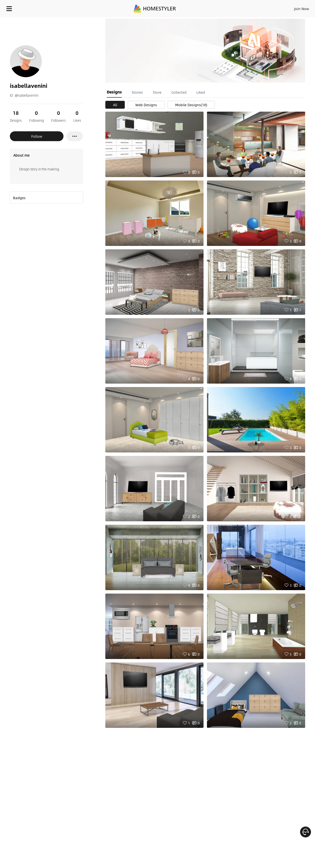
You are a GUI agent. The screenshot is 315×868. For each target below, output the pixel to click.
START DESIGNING (291, 7)
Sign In (224, 7)
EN (259, 7)
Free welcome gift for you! (213, 21)
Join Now (242, 7)
